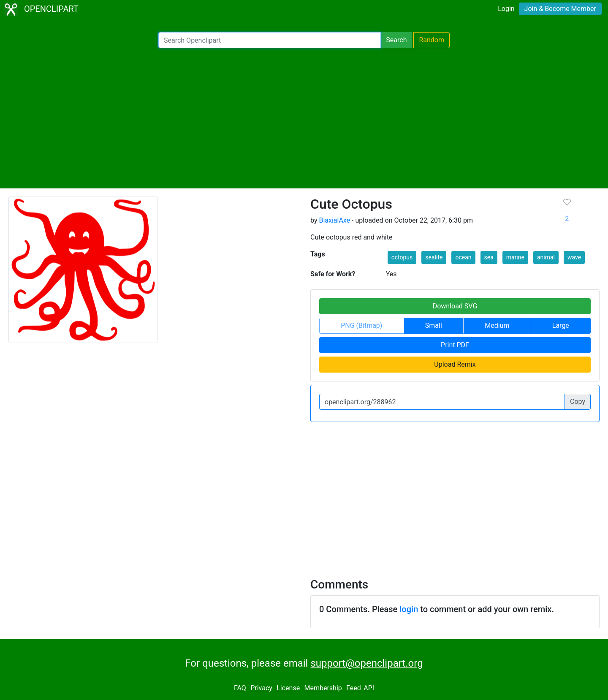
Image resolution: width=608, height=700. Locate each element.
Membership (323, 688)
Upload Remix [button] (455, 364)
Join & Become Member (560, 9)
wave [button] (574, 257)
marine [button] (515, 257)
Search (396, 40)
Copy (578, 402)
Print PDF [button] (455, 345)
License (288, 688)
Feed (354, 688)
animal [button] (546, 257)
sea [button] (489, 257)
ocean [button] (463, 257)
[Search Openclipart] (270, 40)
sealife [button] (434, 257)
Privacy (261, 688)
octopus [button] (402, 257)
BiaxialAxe (334, 220)
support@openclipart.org (366, 663)
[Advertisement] (304, 118)
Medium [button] (497, 325)
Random (432, 40)
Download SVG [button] (455, 306)
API (369, 688)
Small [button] (434, 325)
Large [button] (561, 325)
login (409, 609)
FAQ (240, 688)
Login (506, 9)
